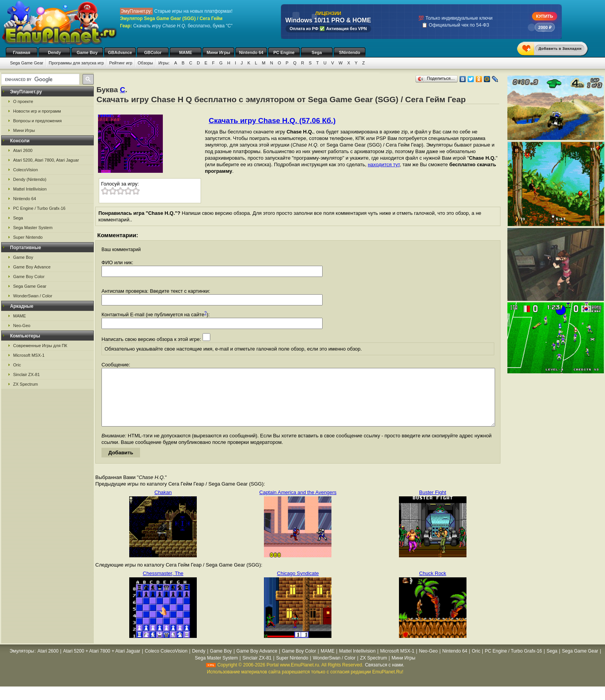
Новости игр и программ (37, 111)
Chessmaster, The (163, 585)
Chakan (163, 504)
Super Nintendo (28, 237)
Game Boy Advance (32, 267)
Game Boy (87, 52)
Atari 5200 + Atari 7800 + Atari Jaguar (101, 663)
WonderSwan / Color (33, 296)
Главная (22, 52)
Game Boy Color (29, 277)
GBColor (153, 52)
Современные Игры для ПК (40, 346)
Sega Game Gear (27, 63)
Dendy (54, 52)
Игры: (164, 63)
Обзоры (145, 63)
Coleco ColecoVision (166, 663)
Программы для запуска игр (76, 63)
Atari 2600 (23, 150)
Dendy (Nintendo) (30, 179)
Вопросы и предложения (37, 121)
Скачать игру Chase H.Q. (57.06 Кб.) (272, 121)
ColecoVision (25, 170)
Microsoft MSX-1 (29, 355)
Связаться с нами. (385, 676)
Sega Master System (33, 228)
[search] (40, 79)
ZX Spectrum (25, 384)
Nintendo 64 (251, 52)
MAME (186, 52)
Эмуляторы (22, 663)
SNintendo (350, 52)
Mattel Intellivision (30, 189)
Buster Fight (433, 504)
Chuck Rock (433, 585)
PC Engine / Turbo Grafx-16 (39, 208)
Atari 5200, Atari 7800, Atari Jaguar (46, 160)
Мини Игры (219, 52)
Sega (317, 52)
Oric (17, 365)
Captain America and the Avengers (298, 504)
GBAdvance (120, 52)
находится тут (384, 164)
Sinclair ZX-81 (26, 374)
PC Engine (284, 52)
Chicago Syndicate (298, 585)
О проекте (23, 101)
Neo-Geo (22, 326)
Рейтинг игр (121, 63)
